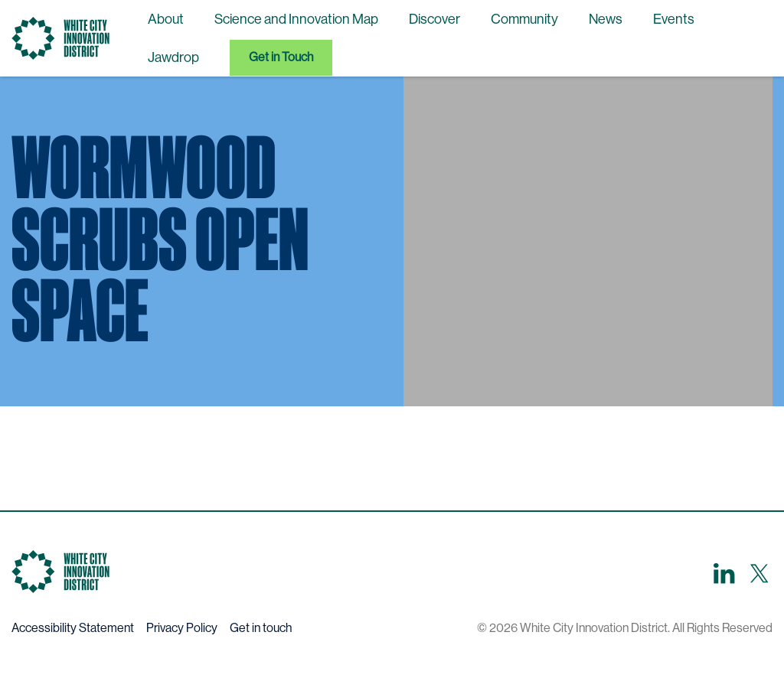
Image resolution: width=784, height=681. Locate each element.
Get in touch (261, 628)
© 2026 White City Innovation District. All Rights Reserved (625, 628)
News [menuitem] (606, 19)
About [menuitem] (166, 19)
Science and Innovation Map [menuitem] (296, 19)
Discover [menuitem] (434, 19)
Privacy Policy (182, 628)
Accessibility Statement (73, 628)
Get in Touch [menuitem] (281, 57)
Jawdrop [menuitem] (173, 57)
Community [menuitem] (524, 19)
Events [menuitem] (674, 19)
